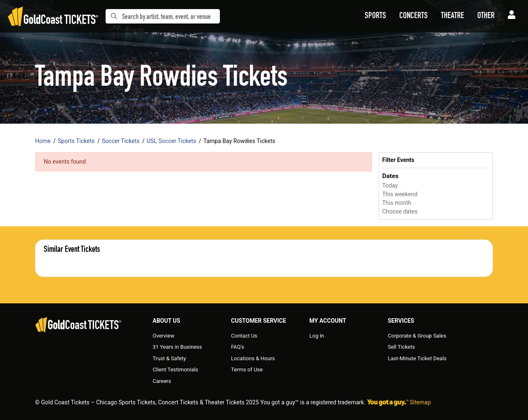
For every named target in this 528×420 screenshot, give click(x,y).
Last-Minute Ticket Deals (417, 358)
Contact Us (244, 336)
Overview (164, 336)
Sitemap (420, 402)
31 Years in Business (177, 347)
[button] (375, 16)
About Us (166, 321)
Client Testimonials (175, 370)
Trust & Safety (169, 358)
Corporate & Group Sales (417, 336)
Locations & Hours (253, 358)
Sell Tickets (401, 347)
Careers (162, 381)
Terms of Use (247, 370)
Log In (317, 336)
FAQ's (238, 347)
